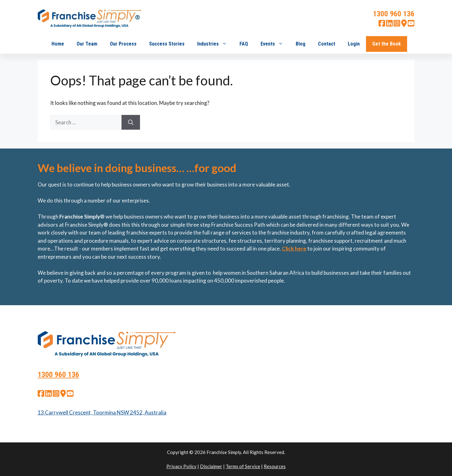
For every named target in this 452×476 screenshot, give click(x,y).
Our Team (87, 44)
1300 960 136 (394, 14)
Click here (294, 249)
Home (58, 44)
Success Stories (167, 44)
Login (354, 44)
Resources (275, 466)
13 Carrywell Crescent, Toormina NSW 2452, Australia (102, 412)
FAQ (244, 44)
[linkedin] (389, 25)
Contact (327, 44)
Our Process (123, 44)
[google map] (404, 25)
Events (275, 44)
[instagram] (397, 25)
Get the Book (387, 44)
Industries (215, 44)
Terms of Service (243, 466)
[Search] (131, 122)
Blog (301, 44)
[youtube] (411, 25)
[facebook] (382, 25)
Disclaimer (211, 466)
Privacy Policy (181, 466)
